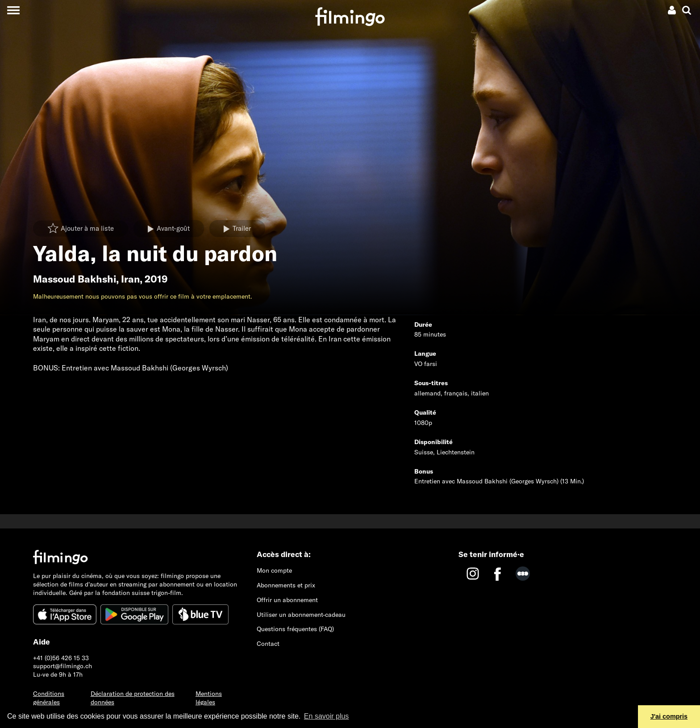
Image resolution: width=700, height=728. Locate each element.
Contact (268, 644)
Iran (130, 279)
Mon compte (274, 570)
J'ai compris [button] (669, 716)
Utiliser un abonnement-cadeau (301, 615)
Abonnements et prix (286, 585)
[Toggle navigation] (13, 10)
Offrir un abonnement (287, 600)
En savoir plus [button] (327, 716)
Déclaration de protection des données (133, 698)
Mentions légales (209, 698)
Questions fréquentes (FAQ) (295, 629)
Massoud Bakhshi (75, 279)
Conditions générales (49, 698)
